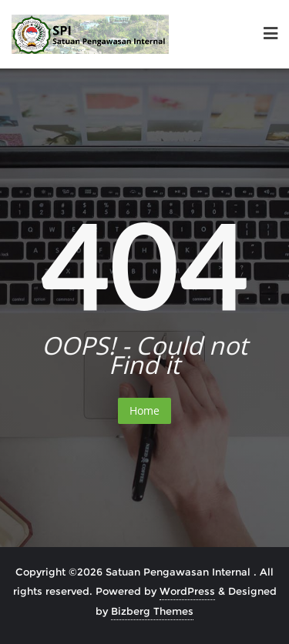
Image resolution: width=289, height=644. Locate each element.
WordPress (187, 591)
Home (144, 410)
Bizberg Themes (152, 611)
